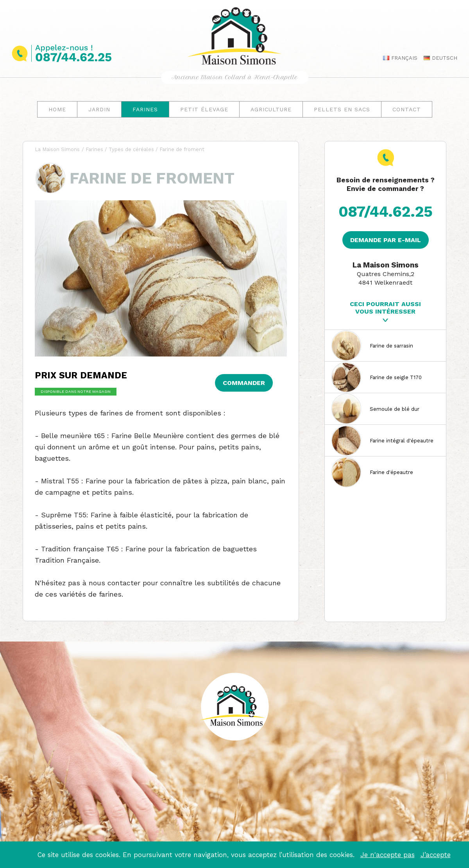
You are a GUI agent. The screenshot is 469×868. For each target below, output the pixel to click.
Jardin (99, 109)
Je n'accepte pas (388, 855)
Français (398, 58)
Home (57, 109)
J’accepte (436, 855)
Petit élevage (204, 109)
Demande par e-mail (386, 240)
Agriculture (271, 109)
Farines (145, 109)
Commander (244, 383)
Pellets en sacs (342, 109)
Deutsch (439, 58)
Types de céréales (131, 149)
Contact (407, 109)
